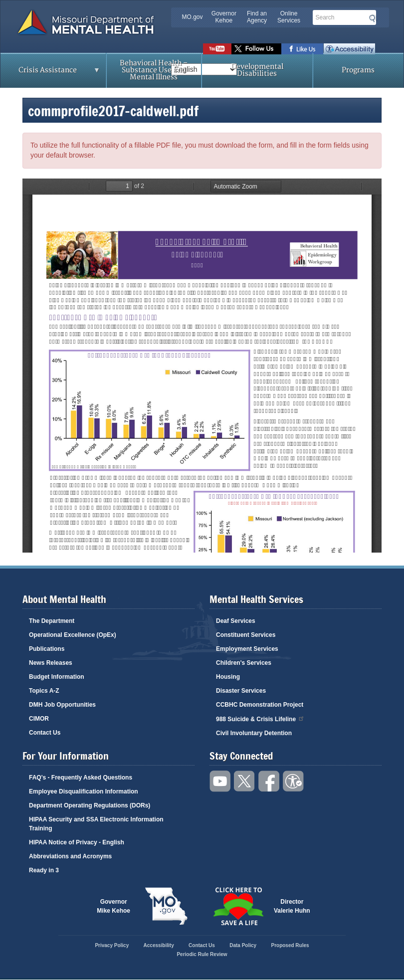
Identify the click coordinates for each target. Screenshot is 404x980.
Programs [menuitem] (358, 70)
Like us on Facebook (303, 49)
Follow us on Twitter (256, 49)
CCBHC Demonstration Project (260, 705)
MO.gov (193, 17)
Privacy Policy (112, 945)
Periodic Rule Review (202, 954)
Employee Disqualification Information (84, 791)
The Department (52, 621)
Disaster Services (241, 691)
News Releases (51, 663)
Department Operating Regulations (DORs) (90, 805)
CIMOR (39, 719)
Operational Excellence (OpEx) (73, 635)
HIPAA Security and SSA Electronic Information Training (96, 824)
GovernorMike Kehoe (113, 906)
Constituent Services (246, 635)
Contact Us (45, 733)
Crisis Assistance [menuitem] (50, 73)
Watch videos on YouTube (217, 49)
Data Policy (243, 945)
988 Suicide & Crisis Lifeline (260, 718)
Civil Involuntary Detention (254, 733)
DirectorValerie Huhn (292, 906)
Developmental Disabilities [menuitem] (257, 70)
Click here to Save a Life (238, 906)
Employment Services (247, 649)
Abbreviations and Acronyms (70, 856)
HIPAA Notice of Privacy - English (77, 842)
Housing (228, 677)
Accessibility (349, 49)
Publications (47, 649)
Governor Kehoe (224, 17)
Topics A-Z (44, 691)
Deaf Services (236, 621)
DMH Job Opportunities (62, 705)
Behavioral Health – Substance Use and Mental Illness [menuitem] (154, 70)
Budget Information (57, 677)
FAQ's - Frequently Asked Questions (81, 778)
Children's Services (244, 663)
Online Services (289, 17)
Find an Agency (257, 17)
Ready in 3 (44, 870)
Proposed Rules (290, 945)
